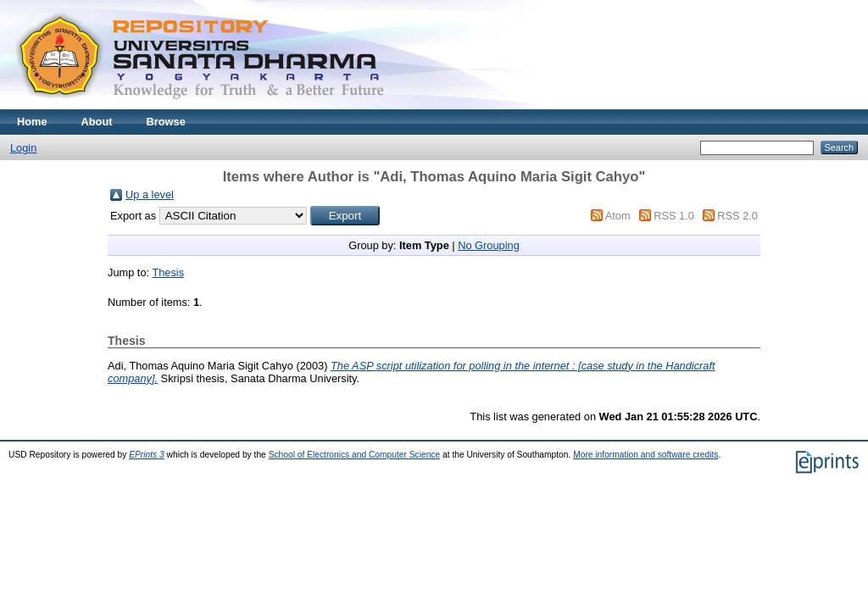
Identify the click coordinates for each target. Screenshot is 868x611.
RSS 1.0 (674, 216)
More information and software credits (645, 455)
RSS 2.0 (737, 216)
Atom (618, 216)
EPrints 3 (147, 455)
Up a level (150, 194)
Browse (166, 122)
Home (32, 122)
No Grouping (489, 245)
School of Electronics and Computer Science (355, 455)
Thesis (168, 272)
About (97, 122)
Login (23, 148)
